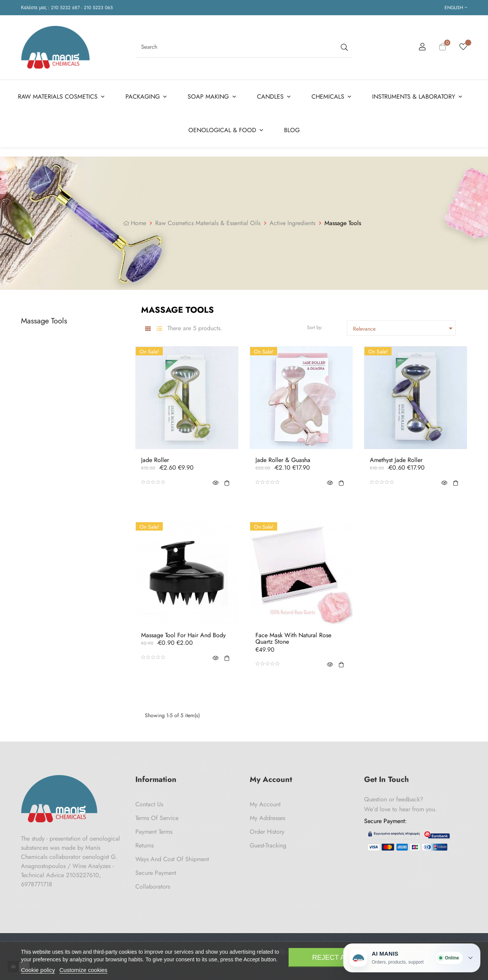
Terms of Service (157, 818)
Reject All (332, 958)
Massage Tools (44, 321)
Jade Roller (155, 460)
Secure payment (156, 873)
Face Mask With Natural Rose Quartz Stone (293, 639)
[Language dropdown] (456, 8)
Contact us (149, 804)
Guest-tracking (268, 845)
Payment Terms (154, 832)
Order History (267, 832)
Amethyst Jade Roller (396, 460)
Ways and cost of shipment (172, 859)
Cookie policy (38, 970)
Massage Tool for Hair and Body (183, 635)
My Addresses (267, 818)
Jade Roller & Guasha (283, 460)
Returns (144, 845)
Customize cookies (83, 970)
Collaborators (153, 886)
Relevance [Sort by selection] (404, 328)
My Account (265, 804)
